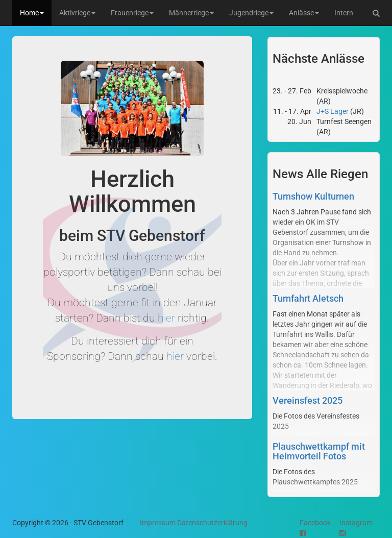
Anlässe (304, 13)
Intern (344, 13)
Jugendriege (251, 13)
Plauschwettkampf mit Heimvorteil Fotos (319, 451)
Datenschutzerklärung (212, 523)
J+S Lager (333, 111)
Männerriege (191, 13)
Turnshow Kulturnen (313, 196)
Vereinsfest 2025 (308, 400)
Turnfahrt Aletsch (308, 298)
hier (166, 318)
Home (32, 13)
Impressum (158, 523)
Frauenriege (132, 13)
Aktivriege (77, 13)
